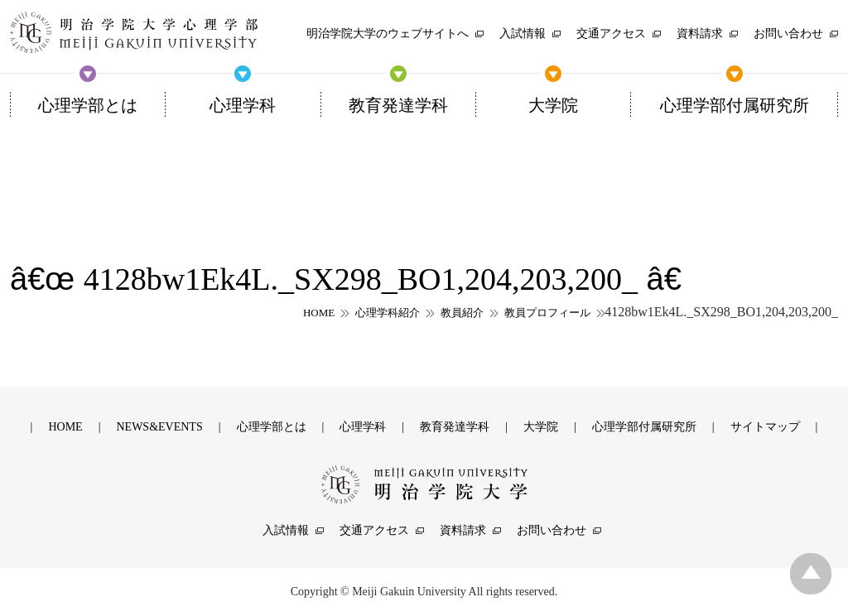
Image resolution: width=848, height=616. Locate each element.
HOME (319, 313)
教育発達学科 (455, 427)
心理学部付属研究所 (644, 427)
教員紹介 (462, 313)
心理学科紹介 (388, 313)
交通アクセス (374, 530)
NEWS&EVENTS (159, 427)
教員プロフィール (547, 313)
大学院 (541, 427)
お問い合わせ (552, 530)
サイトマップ (765, 427)
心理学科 (363, 427)
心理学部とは (272, 427)
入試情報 (286, 530)
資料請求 (463, 530)
